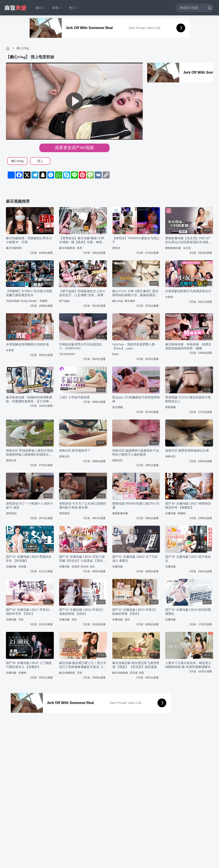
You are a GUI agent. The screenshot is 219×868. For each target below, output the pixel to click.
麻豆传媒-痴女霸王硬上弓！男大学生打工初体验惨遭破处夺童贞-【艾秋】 (83, 665)
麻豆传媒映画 (14, 248)
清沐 (92, 567)
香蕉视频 (170, 407)
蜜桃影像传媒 (173, 248)
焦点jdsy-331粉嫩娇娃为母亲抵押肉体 (136, 399)
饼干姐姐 (64, 301)
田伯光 (85, 567)
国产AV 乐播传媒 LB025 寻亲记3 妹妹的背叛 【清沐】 (134, 612)
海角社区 (11, 460)
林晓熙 (182, 513)
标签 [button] (57, 8)
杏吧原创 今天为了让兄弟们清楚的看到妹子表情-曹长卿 (83, 506)
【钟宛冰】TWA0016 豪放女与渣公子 (136, 240)
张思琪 (76, 567)
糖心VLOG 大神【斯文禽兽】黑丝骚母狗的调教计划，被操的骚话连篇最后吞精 (135, 293)
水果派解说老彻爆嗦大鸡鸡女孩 (27, 344)
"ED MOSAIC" (67, 354)
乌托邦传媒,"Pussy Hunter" (22, 301)
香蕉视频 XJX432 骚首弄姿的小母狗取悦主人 (188, 399)
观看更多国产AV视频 (74, 148)
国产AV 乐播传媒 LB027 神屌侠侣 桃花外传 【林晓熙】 (188, 506)
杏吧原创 (11, 513)
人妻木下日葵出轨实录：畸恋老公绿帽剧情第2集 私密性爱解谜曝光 (188, 665)
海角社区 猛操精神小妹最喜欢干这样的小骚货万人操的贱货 (136, 453)
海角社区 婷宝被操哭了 (75, 451)
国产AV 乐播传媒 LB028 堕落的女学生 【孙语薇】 (29, 559)
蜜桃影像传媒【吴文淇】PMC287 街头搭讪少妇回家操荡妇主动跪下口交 (188, 240)
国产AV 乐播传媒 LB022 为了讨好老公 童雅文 (135, 559)
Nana (115, 354)
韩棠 (141, 673)
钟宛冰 (116, 248)
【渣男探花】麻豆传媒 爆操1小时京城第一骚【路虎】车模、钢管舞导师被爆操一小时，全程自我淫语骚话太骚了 (82, 240)
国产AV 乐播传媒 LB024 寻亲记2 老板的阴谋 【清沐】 (81, 612)
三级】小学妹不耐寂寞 (74, 397)
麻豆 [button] (40, 8)
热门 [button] (74, 8)
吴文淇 (187, 248)
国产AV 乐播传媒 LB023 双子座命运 (188, 559)
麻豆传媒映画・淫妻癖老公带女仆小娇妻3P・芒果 (29, 240)
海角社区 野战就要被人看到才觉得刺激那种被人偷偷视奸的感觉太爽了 (29, 453)
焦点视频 (118, 407)
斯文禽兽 (130, 301)
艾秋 (80, 673)
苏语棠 (134, 673)
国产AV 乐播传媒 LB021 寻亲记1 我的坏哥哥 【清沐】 (28, 612)
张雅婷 (22, 673)
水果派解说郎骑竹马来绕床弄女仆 (188, 291)
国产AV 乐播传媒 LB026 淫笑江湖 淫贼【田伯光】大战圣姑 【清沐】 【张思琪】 (83, 559)
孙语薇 (22, 567)
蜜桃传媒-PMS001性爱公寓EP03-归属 (136, 506)
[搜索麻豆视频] (195, 8)
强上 (40, 161)
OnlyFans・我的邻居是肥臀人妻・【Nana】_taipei (135, 346)
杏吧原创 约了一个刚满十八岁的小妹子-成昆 (29, 506)
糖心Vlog (23, 48)
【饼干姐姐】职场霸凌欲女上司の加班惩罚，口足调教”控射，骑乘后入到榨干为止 (83, 293)
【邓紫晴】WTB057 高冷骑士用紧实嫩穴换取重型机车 (29, 293)
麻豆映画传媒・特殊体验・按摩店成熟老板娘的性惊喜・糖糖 (188, 346)
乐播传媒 (170, 513)
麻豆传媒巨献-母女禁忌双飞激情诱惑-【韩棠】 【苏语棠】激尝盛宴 (136, 665)
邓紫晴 (43, 301)
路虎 (80, 248)
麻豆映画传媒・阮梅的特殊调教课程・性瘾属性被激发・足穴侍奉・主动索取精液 (29, 400)
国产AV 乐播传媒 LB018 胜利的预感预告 (188, 612)
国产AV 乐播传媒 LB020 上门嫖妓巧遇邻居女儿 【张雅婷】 (29, 665)
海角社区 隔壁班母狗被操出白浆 (187, 451)
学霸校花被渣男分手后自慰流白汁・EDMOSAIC (81, 346)
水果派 (169, 297)
